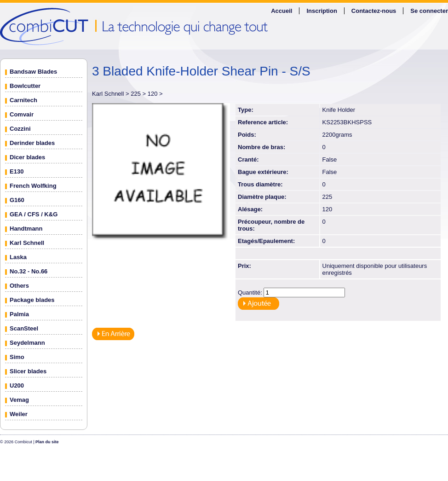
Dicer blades (27, 157)
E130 (17, 171)
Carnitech (23, 100)
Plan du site (47, 442)
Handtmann (26, 229)
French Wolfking (33, 186)
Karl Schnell (27, 243)
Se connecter (429, 11)
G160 (17, 200)
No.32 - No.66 (29, 271)
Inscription (322, 11)
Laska (18, 257)
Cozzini (20, 129)
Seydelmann (27, 343)
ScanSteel (24, 328)
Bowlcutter (25, 86)
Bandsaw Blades (33, 72)
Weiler (19, 414)
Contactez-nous (374, 11)
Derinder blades (32, 143)
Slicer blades (28, 371)
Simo (17, 357)
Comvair (22, 114)
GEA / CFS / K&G (34, 214)
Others (19, 286)
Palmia (19, 314)
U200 (17, 385)
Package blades (32, 300)
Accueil (281, 11)
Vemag (19, 400)
